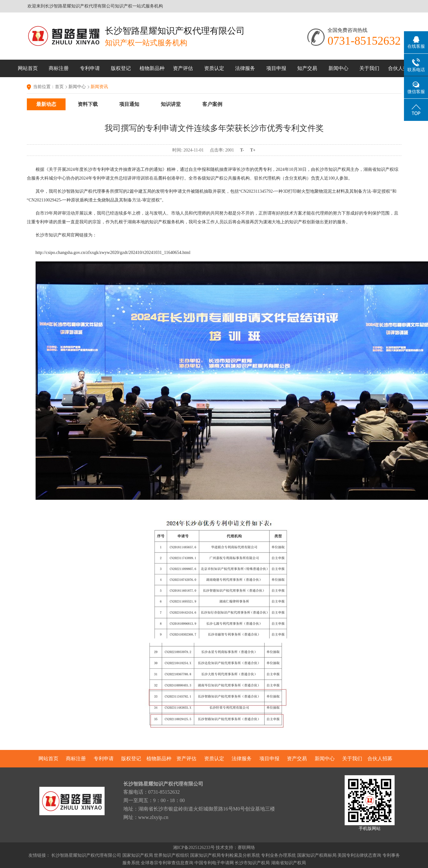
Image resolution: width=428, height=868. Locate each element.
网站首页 (28, 68)
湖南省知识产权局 (288, 863)
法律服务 (245, 68)
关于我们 (369, 68)
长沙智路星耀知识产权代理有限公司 (86, 855)
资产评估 (183, 68)
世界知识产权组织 (171, 855)
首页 (59, 87)
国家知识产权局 (138, 855)
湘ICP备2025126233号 (194, 848)
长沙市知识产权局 (252, 863)
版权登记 (121, 68)
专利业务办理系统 (278, 855)
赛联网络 (246, 848)
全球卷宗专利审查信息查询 (167, 863)
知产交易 (307, 68)
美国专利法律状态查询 (359, 855)
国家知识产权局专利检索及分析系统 (225, 855)
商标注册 (59, 68)
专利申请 (90, 68)
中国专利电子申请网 (214, 863)
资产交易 (297, 759)
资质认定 (214, 68)
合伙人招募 (401, 68)
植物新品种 (152, 68)
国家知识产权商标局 (317, 855)
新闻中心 (338, 68)
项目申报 (276, 68)
